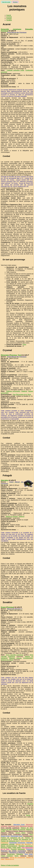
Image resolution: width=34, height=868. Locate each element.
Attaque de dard (27, 828)
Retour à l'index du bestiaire (10, 865)
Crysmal (9, 17)
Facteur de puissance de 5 (10, 841)
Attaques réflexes (15, 658)
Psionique (4, 31)
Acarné (9, 15)
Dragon (3, 607)
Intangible (29, 29)
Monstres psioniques (26, 846)
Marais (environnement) (9, 846)
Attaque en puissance (26, 831)
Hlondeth (30, 804)
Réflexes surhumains (13, 391)
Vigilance (24, 391)
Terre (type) (29, 854)
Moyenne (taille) (6, 848)
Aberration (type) (19, 825)
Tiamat (28, 815)
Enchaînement (28, 658)
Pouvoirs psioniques (18, 849)
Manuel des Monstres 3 (24, 844)
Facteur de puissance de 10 (12, 838)
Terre (20, 355)
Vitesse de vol (9, 859)
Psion (24, 344)
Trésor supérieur (7, 856)
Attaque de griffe (6, 830)
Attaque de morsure (19, 830)
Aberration (5, 480)
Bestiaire (15, 2)
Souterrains (11, 854)
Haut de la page (6, 2)
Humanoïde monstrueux (11, 29)
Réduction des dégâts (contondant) (13, 851)
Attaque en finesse (12, 516)
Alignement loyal (13, 826)
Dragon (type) (5, 836)
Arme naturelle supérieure (15, 655)
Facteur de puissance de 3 (23, 839)
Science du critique (7, 660)
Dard (31, 834)
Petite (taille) (17, 848)
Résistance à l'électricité (17, 853)
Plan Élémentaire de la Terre (22, 395)
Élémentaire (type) (17, 836)
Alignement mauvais (26, 826)
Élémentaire (5, 355)
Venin (16, 856)
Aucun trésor (20, 833)
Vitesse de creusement (17, 857)
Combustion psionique (21, 834)
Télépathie (20, 854)
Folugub (9, 18)
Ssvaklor (9, 20)
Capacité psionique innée (15, 70)
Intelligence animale (8, 844)
